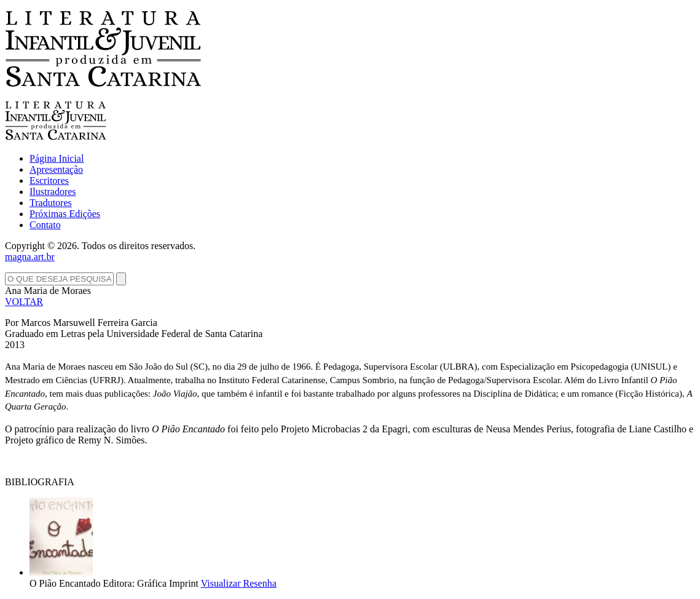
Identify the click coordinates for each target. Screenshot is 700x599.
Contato (45, 225)
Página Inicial (57, 158)
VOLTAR (24, 302)
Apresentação (56, 169)
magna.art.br (30, 257)
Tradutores (51, 203)
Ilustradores (53, 192)
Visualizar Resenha (239, 583)
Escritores (49, 180)
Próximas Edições (65, 214)
